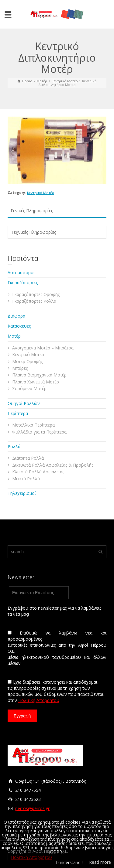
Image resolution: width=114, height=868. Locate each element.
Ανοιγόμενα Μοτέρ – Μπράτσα (43, 348)
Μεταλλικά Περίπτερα (33, 425)
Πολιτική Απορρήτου (39, 700)
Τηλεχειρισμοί (22, 493)
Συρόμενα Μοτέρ (29, 388)
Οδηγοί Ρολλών (24, 403)
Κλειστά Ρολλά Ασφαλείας (38, 472)
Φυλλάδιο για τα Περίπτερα (39, 432)
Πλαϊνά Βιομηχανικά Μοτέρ (39, 375)
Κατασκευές (19, 326)
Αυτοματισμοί (21, 272)
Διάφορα (16, 316)
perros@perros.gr (32, 808)
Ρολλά (14, 446)
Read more (100, 862)
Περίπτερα (18, 413)
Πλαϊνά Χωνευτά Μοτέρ (36, 382)
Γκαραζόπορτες (23, 283)
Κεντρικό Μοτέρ (41, 193)
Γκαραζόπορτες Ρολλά (34, 301)
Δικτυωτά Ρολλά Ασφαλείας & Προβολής (53, 465)
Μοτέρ (14, 336)
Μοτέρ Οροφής (27, 361)
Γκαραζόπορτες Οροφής (36, 294)
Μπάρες (20, 368)
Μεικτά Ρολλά (26, 479)
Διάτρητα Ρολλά (28, 458)
